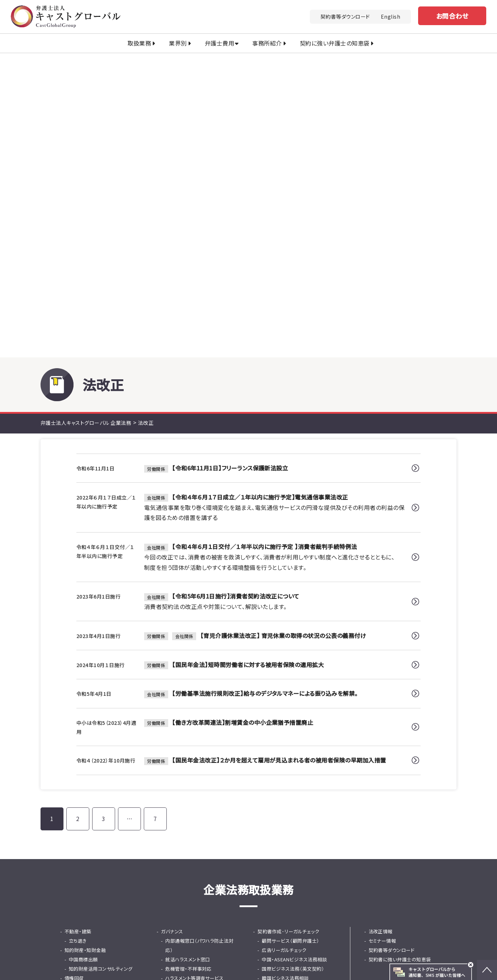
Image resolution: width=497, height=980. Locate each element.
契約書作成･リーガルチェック (288, 669)
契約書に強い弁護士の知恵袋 (400, 697)
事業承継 (267, 753)
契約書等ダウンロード (345, 17)
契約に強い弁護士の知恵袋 (335, 43)
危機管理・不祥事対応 (188, 707)
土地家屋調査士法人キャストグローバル (192, 964)
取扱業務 (139, 43)
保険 (262, 772)
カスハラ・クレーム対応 (88, 744)
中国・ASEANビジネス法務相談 (294, 697)
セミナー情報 (382, 679)
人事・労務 (172, 725)
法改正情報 (381, 669)
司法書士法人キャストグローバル (266, 953)
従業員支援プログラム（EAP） (196, 744)
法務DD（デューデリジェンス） (100, 763)
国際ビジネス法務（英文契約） (293, 707)
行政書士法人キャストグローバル (363, 953)
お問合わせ (452, 16)
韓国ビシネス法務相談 (285, 716)
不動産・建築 (78, 669)
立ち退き (78, 679)
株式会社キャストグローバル (381, 964)
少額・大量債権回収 (89, 725)
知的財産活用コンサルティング (101, 707)
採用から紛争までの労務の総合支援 (201, 758)
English (390, 17)
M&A (70, 753)
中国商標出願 (83, 697)
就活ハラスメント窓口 (188, 697)
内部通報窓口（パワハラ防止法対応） (199, 683)
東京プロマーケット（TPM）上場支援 (297, 739)
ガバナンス (172, 669)
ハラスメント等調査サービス (194, 716)
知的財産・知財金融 (85, 688)
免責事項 (425, 925)
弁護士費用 (219, 43)
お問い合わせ (318, 850)
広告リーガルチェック (284, 688)
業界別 (178, 43)
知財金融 (175, 781)
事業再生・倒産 (273, 763)
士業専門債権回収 (88, 735)
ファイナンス (174, 772)
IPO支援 (266, 725)
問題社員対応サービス (189, 735)
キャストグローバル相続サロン (294, 964)
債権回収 (74, 716)
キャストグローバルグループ (176, 953)
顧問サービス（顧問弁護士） (290, 679)
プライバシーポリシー (380, 925)
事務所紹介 (267, 43)
